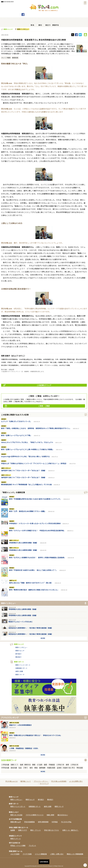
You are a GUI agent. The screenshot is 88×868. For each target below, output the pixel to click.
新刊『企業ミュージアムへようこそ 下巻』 (16, 435)
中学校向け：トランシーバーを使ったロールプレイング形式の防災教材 (35, 523)
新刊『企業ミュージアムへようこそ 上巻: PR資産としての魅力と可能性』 (28, 449)
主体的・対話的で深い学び (66, 768)
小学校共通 (5, 765)
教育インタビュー (23, 29)
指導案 (13, 830)
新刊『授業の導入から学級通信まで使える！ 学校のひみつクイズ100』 (36, 735)
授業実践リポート (21, 668)
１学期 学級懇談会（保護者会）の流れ (24, 748)
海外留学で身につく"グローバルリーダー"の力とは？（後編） (24, 477)
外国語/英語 (51, 768)
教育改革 (15, 58)
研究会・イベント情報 (18, 846)
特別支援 (80, 768)
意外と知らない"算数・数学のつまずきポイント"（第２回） (31, 583)
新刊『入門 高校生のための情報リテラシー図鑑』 (28, 511)
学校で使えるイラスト (52, 830)
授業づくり (14, 765)
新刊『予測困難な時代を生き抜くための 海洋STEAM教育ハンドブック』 (35, 499)
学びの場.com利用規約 (59, 781)
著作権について (26, 781)
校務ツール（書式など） (71, 830)
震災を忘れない (63, 815)
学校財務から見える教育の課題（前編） (24, 550)
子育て (26, 768)
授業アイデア (23, 830)
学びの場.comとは (12, 781)
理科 (31, 768)
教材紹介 (4, 440)
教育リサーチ (20, 675)
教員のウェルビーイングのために (21, 622)
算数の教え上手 (16, 822)
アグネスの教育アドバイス (35, 815)
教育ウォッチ (13, 580)
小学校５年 (60, 765)
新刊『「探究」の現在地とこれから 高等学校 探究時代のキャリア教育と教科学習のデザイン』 (36, 428)
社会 (20, 768)
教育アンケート (16, 839)
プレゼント (32, 846)
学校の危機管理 (29, 822)
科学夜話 (55, 822)
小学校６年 (74, 765)
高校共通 (14, 768)
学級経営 (52, 765)
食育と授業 (19, 671)
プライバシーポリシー (41, 781)
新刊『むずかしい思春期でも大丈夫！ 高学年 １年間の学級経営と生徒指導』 (37, 557)
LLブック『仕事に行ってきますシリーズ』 (16, 421)
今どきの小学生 (66, 822)
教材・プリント (36, 830)
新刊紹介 (4, 419)
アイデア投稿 (27, 854)
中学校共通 (5, 768)
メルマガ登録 (15, 854)
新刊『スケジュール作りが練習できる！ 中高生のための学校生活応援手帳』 (37, 530)
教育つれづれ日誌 (14, 723)
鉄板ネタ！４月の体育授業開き (21, 725)
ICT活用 (40, 765)
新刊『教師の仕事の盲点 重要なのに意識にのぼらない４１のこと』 (34, 590)
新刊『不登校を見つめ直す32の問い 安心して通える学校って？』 (33, 570)
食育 (67, 765)
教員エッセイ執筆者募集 (75, 854)
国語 (45, 765)
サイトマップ (44, 784)
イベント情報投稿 (41, 854)
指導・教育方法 (25, 765)
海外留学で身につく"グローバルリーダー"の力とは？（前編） (24, 470)
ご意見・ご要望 (27, 406)
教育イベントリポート (23, 665)
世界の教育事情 (43, 822)
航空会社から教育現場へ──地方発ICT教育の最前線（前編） (31, 634)
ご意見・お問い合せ (57, 854)
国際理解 (42, 768)
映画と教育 (50, 815)
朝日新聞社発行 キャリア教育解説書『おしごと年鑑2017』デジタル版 (26, 484)
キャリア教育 (6, 58)
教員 (36, 768)
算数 (34, 765)
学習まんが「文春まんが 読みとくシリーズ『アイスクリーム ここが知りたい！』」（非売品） (34, 463)
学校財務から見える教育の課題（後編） (24, 543)
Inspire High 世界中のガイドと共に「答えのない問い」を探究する (25, 456)
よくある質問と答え (76, 781)
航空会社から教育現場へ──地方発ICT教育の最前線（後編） (31, 628)
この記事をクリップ (27, 385)
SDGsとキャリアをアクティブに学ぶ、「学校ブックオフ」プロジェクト (27, 442)
